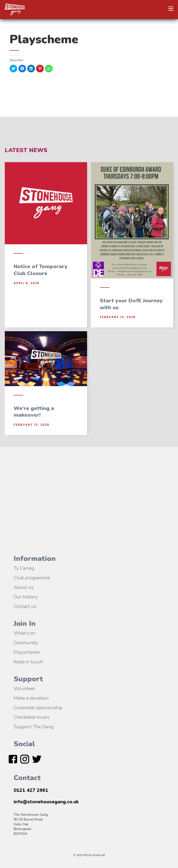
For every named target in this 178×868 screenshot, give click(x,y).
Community (26, 642)
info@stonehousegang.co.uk (46, 802)
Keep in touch (28, 661)
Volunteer (24, 688)
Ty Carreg (24, 568)
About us (24, 587)
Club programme (32, 577)
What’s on (25, 633)
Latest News (26, 150)
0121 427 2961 (31, 790)
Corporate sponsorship (38, 707)
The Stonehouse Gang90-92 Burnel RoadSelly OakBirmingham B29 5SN (31, 824)
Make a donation (31, 698)
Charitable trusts (32, 717)
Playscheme (27, 652)
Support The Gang (34, 726)
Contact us (25, 606)
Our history (26, 596)
